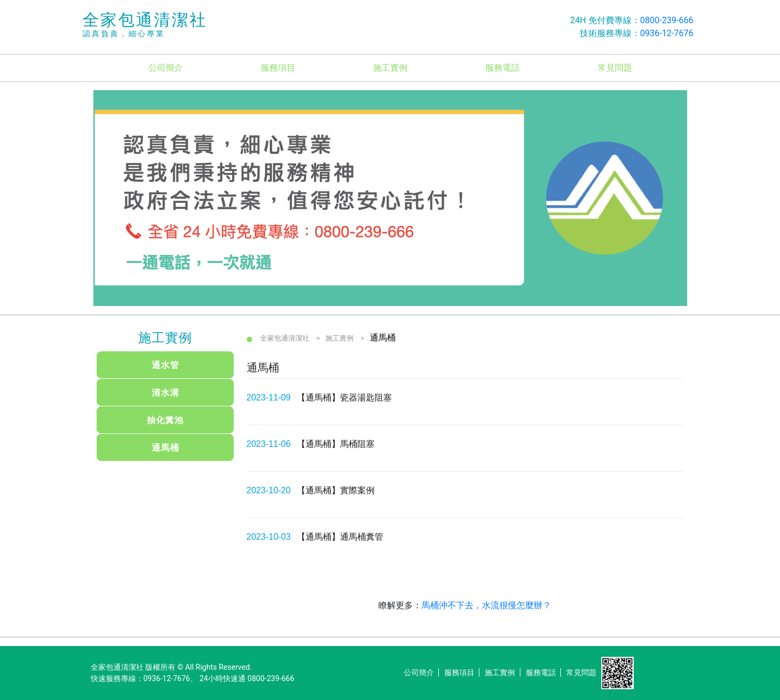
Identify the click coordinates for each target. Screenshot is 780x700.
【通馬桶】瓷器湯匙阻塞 (344, 397)
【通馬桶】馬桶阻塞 (336, 444)
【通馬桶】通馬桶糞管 (340, 537)
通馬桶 (165, 448)
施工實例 (390, 68)
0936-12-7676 (667, 33)
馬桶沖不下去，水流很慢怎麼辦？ (486, 605)
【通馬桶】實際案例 (336, 490)
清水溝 (165, 393)
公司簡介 (166, 68)
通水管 (165, 365)
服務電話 (503, 68)
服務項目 (278, 68)
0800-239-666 (667, 20)
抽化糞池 (165, 420)
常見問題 (615, 68)
